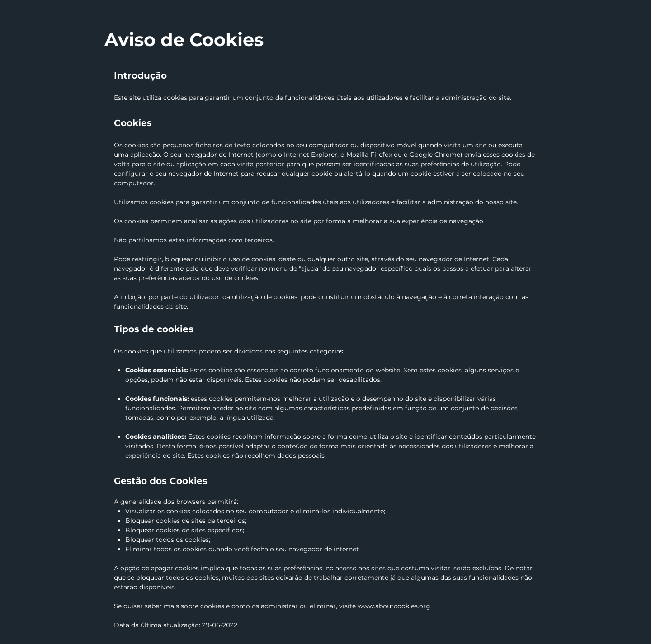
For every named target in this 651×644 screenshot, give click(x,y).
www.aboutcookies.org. (395, 606)
